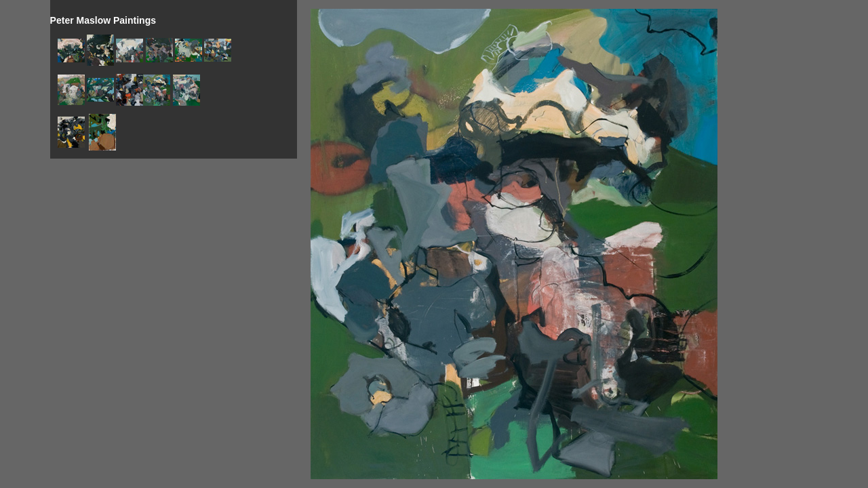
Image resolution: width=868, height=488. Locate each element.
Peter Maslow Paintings (103, 20)
